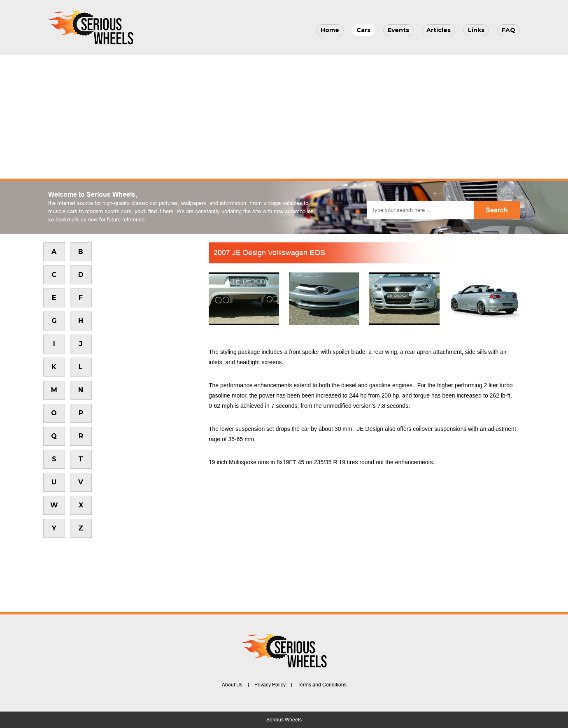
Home (330, 30)
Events (398, 30)
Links (476, 30)
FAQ (509, 30)
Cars (363, 30)
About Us (232, 685)
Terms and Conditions (322, 685)
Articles (439, 30)
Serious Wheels (284, 720)
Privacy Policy (270, 685)
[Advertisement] (284, 117)
